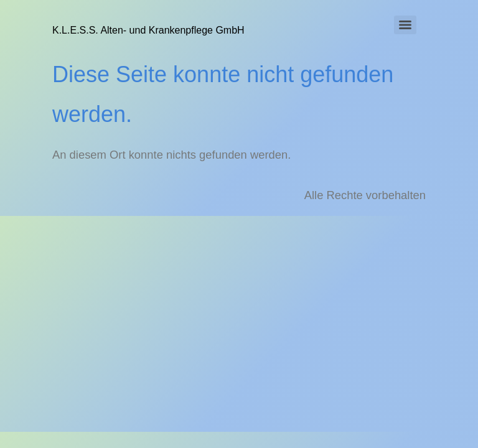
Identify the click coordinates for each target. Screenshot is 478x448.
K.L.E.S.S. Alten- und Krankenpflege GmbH (148, 30)
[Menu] (405, 25)
